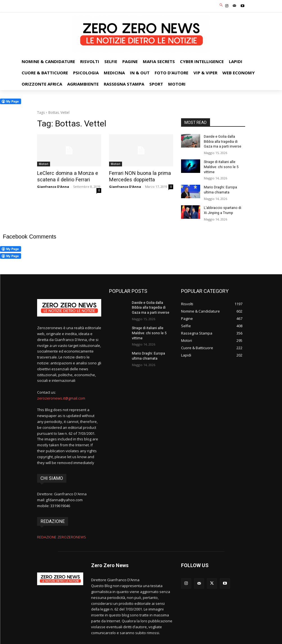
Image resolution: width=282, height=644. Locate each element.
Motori (44, 164)
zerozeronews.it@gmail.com (61, 395)
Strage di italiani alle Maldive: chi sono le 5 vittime (221, 166)
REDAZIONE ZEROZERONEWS (62, 534)
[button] (221, 5)
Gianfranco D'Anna (53, 186)
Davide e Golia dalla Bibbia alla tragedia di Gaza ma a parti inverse (224, 141)
